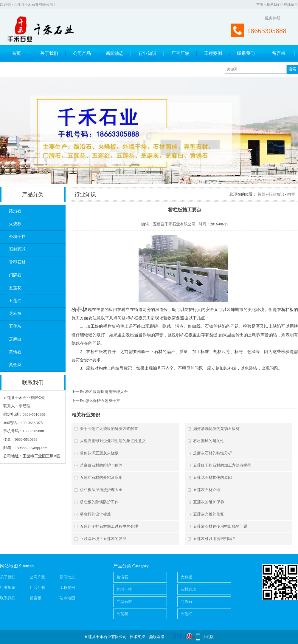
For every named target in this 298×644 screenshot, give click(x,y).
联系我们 (274, 4)
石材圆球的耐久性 (209, 441)
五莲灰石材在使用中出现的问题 (220, 526)
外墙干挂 (17, 237)
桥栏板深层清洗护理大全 (107, 392)
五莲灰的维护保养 (209, 502)
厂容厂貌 (180, 53)
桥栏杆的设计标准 (95, 514)
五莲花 (15, 288)
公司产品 (82, 53)
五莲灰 (15, 326)
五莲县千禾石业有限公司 (174, 224)
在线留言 (291, 4)
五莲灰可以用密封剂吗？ (214, 539)
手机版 (208, 637)
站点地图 (67, 598)
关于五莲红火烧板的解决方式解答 (109, 429)
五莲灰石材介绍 (207, 490)
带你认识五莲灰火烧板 (99, 453)
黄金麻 (15, 365)
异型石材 (17, 262)
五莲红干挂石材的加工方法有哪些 (222, 465)
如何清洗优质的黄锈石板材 (216, 429)
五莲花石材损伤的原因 (212, 477)
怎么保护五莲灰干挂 (103, 401)
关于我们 (49, 53)
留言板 (279, 53)
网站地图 (9, 566)
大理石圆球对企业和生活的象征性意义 (113, 441)
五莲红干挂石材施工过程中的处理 (109, 526)
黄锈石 (15, 352)
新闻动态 (115, 53)
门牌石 (15, 275)
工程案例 (213, 53)
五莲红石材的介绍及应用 (101, 477)
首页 (260, 4)
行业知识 (148, 53)
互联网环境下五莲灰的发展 (103, 539)
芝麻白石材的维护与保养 (101, 465)
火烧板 (15, 224)
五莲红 (15, 301)
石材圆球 (17, 249)
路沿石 (15, 211)
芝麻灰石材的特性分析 (212, 453)
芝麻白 (15, 339)
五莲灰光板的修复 (209, 514)
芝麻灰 (15, 314)
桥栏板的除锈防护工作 (99, 502)
